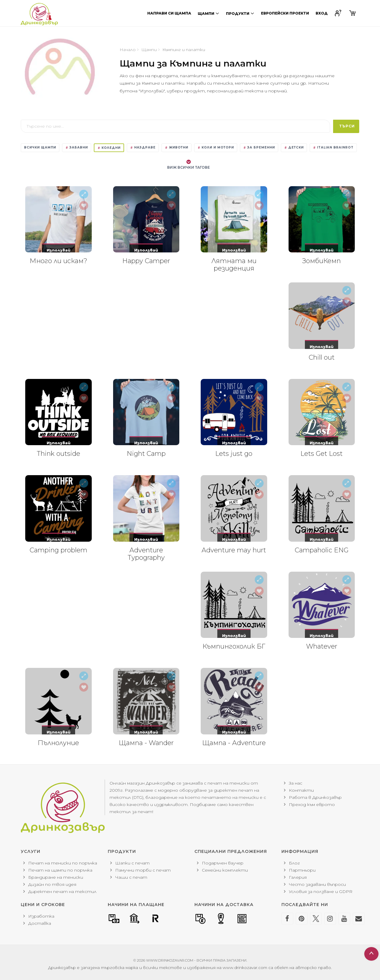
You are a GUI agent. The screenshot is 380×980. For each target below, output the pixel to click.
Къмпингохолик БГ (234, 646)
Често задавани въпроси (317, 884)
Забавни (77, 147)
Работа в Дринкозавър (315, 797)
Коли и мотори (216, 147)
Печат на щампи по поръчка (60, 870)
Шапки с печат (132, 863)
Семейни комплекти (225, 870)
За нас (296, 783)
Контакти (301, 790)
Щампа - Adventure (234, 743)
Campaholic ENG (322, 550)
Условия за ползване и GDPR (321, 892)
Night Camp (146, 454)
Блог (294, 863)
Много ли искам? (58, 261)
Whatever (322, 646)
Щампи (209, 13)
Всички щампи (40, 147)
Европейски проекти (285, 13)
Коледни (109, 148)
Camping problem (58, 550)
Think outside (58, 454)
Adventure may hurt (234, 550)
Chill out (322, 357)
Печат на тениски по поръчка (63, 863)
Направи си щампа (169, 13)
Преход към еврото (312, 804)
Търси (347, 126)
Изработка (41, 916)
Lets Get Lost (322, 454)
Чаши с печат (131, 877)
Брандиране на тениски (56, 877)
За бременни (259, 147)
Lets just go (234, 454)
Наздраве (143, 147)
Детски (294, 147)
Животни (176, 147)
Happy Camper (146, 261)
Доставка (40, 923)
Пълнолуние (58, 743)
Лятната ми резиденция (234, 265)
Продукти (240, 13)
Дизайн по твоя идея (52, 884)
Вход (322, 13)
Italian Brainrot (333, 147)
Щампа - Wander (146, 743)
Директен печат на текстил (62, 892)
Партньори (302, 870)
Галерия (298, 877)
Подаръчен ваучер (223, 863)
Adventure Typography (146, 554)
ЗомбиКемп (322, 261)
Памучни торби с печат (143, 870)
